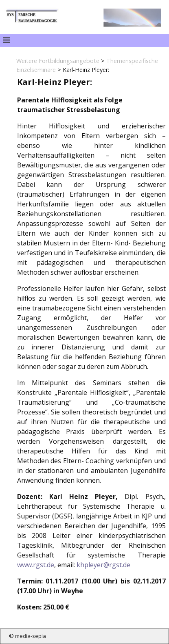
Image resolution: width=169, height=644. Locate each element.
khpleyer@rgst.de (103, 565)
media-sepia (31, 636)
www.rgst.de (36, 565)
